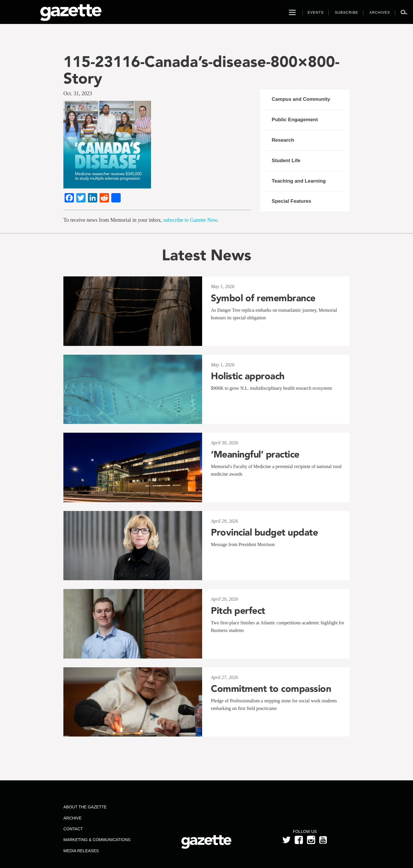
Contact (73, 829)
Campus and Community (301, 99)
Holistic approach (248, 376)
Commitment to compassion (271, 689)
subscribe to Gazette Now (190, 220)
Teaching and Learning (299, 181)
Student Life (286, 161)
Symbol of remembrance (263, 298)
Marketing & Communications (97, 840)
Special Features (291, 201)
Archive (72, 818)
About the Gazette (85, 807)
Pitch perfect (238, 611)
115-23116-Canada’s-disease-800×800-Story (201, 70)
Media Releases (81, 851)
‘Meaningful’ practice (255, 454)
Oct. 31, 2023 (78, 93)
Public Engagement (295, 120)
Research (283, 140)
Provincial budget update (264, 532)
